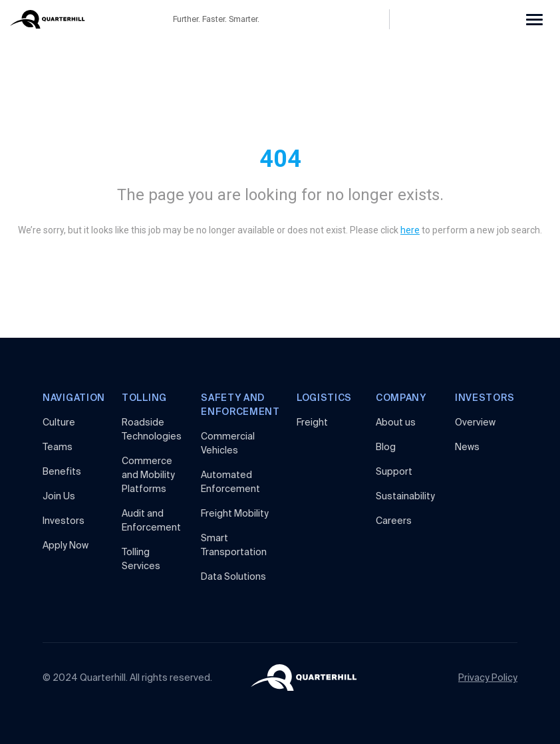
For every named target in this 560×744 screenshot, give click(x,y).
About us (396, 422)
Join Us (59, 496)
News (467, 447)
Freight (312, 422)
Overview (475, 422)
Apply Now (66, 545)
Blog (386, 447)
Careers (394, 521)
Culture (59, 422)
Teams (58, 447)
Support (394, 471)
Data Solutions (233, 576)
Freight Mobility (235, 513)
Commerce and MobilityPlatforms (148, 475)
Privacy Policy (488, 678)
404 (280, 159)
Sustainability (405, 496)
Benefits (62, 471)
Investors (64, 521)
